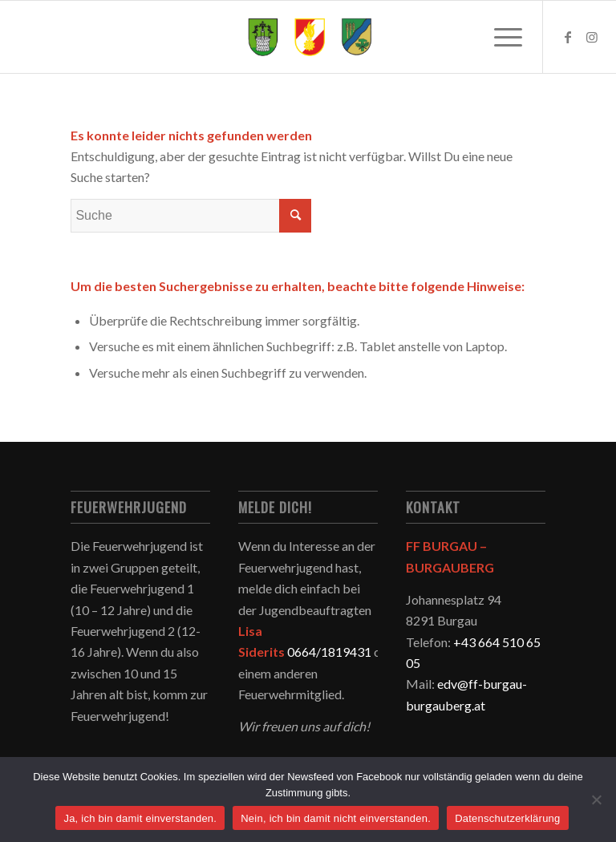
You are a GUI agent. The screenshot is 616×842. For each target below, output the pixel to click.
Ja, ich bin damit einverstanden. (140, 818)
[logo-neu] (308, 37)
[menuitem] (500, 37)
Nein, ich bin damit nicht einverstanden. (336, 818)
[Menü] (500, 37)
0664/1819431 (329, 652)
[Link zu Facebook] (568, 37)
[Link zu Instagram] (592, 37)
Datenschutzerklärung (507, 818)
